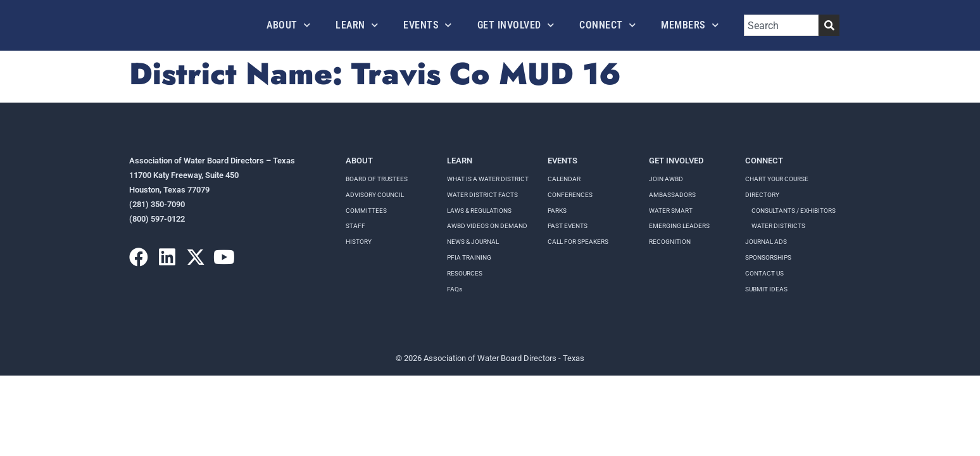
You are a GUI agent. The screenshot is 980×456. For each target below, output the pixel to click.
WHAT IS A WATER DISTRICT (488, 179)
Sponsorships (768, 257)
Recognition (670, 242)
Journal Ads (766, 242)
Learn (357, 25)
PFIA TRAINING (469, 257)
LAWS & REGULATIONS (479, 211)
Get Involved (516, 25)
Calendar (564, 179)
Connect (607, 25)
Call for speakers (578, 242)
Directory (762, 195)
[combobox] (781, 25)
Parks (557, 211)
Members (690, 25)
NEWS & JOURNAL (473, 242)
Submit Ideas (766, 289)
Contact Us (764, 273)
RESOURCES (465, 273)
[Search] (829, 25)
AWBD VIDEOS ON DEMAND (487, 226)
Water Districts (778, 226)
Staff (355, 226)
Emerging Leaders (679, 226)
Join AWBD (666, 179)
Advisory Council (375, 195)
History (359, 242)
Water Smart (671, 211)
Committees (366, 211)
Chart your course (777, 179)
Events (428, 25)
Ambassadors (672, 195)
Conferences (570, 195)
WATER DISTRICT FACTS (482, 195)
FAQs (455, 289)
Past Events (568, 226)
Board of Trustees (377, 179)
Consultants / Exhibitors (794, 211)
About (288, 25)
